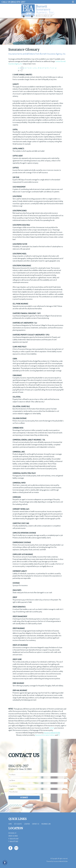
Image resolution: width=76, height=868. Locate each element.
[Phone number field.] (38, 792)
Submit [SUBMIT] (24, 798)
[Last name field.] (38, 780)
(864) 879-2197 (18, 766)
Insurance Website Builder (52, 733)
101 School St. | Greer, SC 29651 (20, 769)
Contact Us (36, 824)
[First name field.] (38, 775)
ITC (59, 735)
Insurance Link (46, 824)
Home (10, 824)
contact (51, 728)
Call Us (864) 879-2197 (13, 2)
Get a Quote (18, 824)
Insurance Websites (22, 733)
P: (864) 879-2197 (13, 839)
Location (27, 824)
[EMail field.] (38, 786)
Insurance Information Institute (45, 735)
